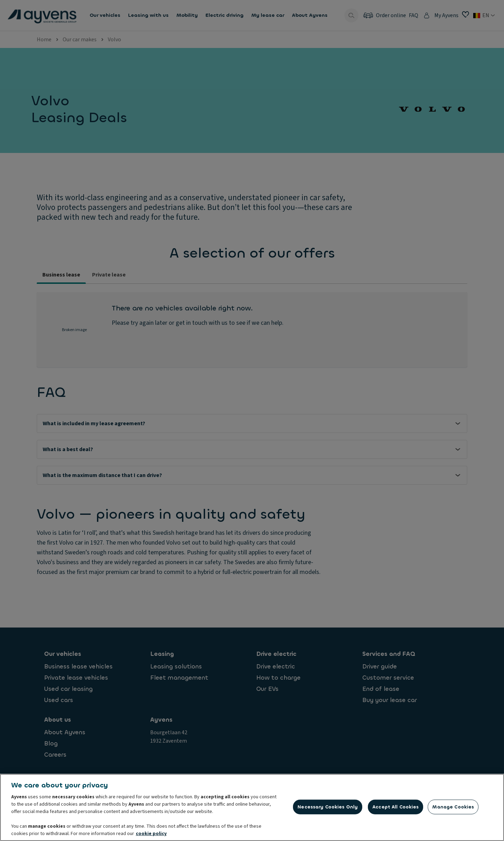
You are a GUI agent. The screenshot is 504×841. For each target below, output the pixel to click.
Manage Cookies (453, 808)
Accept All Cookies (395, 808)
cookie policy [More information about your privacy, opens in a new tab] (151, 835)
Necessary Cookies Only (328, 808)
